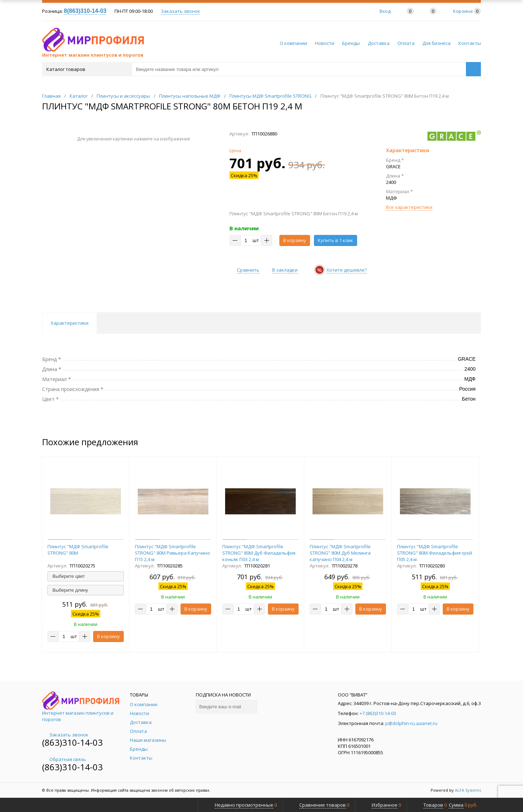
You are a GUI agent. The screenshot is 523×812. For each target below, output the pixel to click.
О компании (293, 43)
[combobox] (86, 576)
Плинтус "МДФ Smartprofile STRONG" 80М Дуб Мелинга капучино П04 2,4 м (340, 553)
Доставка (379, 43)
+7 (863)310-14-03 (378, 713)
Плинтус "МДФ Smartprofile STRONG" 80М (78, 550)
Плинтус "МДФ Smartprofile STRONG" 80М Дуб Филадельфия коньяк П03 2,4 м (259, 553)
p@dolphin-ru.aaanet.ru (411, 723)
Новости (325, 43)
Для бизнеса (436, 43)
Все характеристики (409, 207)
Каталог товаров (86, 69)
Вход (385, 11)
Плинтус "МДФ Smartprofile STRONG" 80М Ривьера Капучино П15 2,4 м (172, 553)
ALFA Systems (468, 790)
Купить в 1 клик (336, 240)
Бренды (351, 43)
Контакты (470, 43)
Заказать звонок (181, 11)
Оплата (406, 43)
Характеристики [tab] (70, 323)
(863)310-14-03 (72, 742)
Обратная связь (64, 759)
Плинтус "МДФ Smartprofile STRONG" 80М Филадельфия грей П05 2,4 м (435, 553)
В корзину (295, 240)
